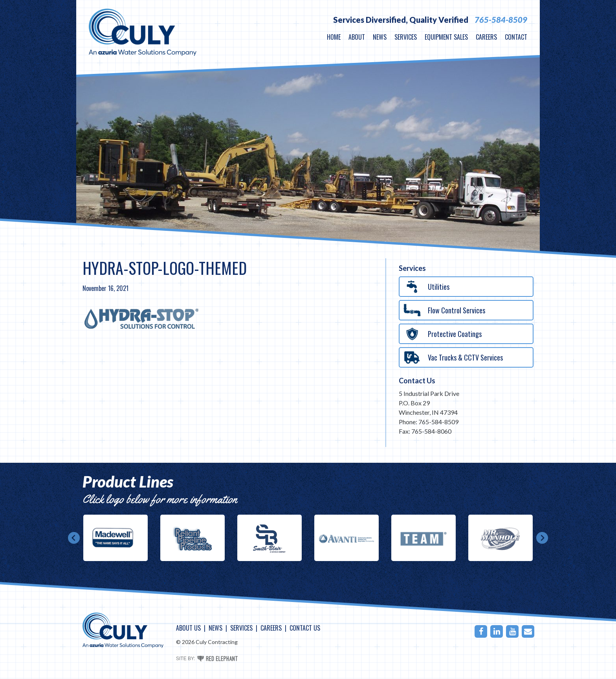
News (380, 37)
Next (542, 538)
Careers (486, 37)
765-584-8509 (501, 20)
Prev (74, 538)
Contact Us (417, 381)
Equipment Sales (446, 37)
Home (334, 37)
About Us (188, 628)
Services (406, 37)
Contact (516, 37)
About (357, 37)
